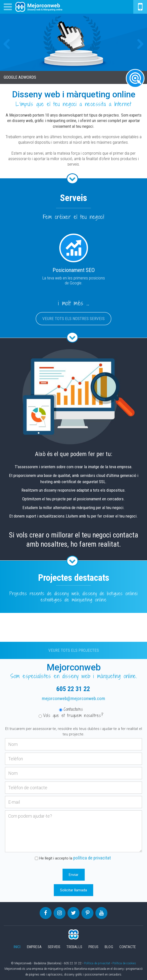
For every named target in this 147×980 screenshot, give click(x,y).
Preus (93, 947)
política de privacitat (92, 858)
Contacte (128, 947)
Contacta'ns (71, 709)
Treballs (74, 947)
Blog (109, 947)
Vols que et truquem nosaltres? (71, 716)
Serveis (54, 947)
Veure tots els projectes (74, 650)
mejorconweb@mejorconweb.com (73, 698)
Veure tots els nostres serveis (73, 319)
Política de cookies (124, 963)
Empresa (34, 947)
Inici (17, 947)
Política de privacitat (97, 963)
